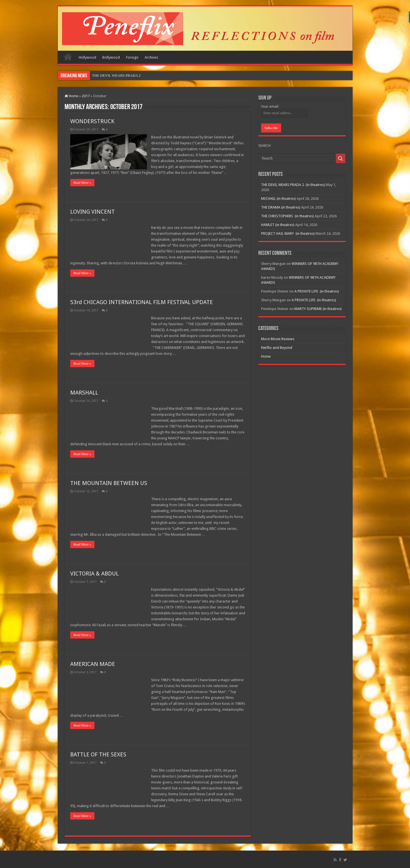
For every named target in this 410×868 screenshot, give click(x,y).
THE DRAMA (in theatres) (281, 207)
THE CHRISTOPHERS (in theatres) (287, 216)
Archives (151, 57)
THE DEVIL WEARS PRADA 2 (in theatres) (293, 185)
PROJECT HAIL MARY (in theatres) (288, 233)
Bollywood (111, 57)
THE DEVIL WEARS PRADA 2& (118, 75)
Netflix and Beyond (277, 348)
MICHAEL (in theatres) (278, 199)
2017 (86, 96)
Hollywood (87, 57)
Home (68, 57)
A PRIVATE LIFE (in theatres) (317, 291)
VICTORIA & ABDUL (94, 573)
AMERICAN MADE (93, 664)
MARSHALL (84, 393)
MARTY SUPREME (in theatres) (318, 309)
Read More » (82, 183)
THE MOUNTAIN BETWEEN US (109, 483)
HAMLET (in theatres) (278, 225)
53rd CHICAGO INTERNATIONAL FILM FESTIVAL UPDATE (142, 302)
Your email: (270, 106)
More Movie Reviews (278, 339)
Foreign (132, 57)
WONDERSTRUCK (92, 121)
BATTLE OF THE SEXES (98, 754)
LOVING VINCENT (92, 212)
